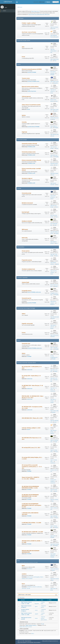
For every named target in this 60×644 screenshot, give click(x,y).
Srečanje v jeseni (54, 470)
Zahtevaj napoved (26, 96)
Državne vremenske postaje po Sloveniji (31, 160)
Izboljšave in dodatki (27, 221)
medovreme (38, 292)
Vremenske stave (26, 344)
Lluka (57, 101)
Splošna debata (30, 577)
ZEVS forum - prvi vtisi (26, 588)
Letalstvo (24, 574)
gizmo (58, 264)
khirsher (56, 286)
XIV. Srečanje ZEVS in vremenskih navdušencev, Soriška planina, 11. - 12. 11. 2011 (32, 467)
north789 (57, 233)
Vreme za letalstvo (29, 579)
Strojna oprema (26, 251)
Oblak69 (56, 371)
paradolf (29, 72)
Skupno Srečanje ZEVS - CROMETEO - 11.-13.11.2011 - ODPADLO (31, 478)
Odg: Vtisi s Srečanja (54, 500)
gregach (37, 614)
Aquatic (29, 429)
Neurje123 (52, 304)
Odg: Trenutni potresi (54, 335)
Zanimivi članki (25, 282)
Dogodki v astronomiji (27, 324)
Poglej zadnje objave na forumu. (26, 627)
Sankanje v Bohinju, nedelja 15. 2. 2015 (31, 428)
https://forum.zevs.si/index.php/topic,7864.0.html (39, 14)
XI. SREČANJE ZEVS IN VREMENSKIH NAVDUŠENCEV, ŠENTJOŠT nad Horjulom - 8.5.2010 (32, 505)
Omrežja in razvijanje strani (28, 269)
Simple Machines (28, 641)
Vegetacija (24, 132)
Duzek (55, 422)
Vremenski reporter (27, 298)
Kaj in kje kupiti (25, 212)
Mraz (53, 580)
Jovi (51, 471)
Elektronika (25, 238)
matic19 (52, 199)
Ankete (24, 353)
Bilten (23, 566)
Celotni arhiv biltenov (54, 569)
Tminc (55, 61)
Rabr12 (33, 634)
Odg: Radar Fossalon (54, 173)
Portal (23, 57)
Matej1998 (56, 83)
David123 (56, 111)
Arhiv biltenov (30, 569)
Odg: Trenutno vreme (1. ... (32, 625)
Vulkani (24, 314)
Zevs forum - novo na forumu (29, 32)
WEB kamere (25, 229)
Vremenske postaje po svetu (29, 152)
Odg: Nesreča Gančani (55, 579)
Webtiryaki (44, 641)
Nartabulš (54, 412)
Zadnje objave (21, 597)
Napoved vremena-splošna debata (30, 87)
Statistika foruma (23, 622)
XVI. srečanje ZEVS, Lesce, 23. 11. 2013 (31, 448)
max (57, 185)
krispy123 (56, 37)
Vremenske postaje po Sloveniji (29, 144)
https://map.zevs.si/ (35, 11)
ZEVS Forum (8, 2)
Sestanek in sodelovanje (37, 587)
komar (38, 81)
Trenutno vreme (26, 78)
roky (32, 91)
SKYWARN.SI (29, 587)
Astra (53, 501)
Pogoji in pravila (52, 641)
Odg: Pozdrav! (53, 589)
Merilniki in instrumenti (27, 203)
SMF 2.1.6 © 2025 (21, 641)
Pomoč (48, 641)
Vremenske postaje (26, 193)
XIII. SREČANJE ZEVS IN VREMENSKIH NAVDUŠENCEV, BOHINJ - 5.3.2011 (30, 487)
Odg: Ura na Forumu (54, 27)
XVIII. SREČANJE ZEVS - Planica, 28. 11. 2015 (32, 418)
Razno (23, 584)
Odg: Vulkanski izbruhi (55, 317)
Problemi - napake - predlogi (29, 23)
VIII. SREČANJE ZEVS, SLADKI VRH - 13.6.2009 (32, 532)
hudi (51, 52)
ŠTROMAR (34, 72)
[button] (17, 2)
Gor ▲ (57, 641)
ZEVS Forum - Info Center (25, 595)
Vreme (52, 274)
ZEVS (23, 47)
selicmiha (56, 528)
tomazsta (53, 29)
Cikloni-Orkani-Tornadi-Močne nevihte (31, 105)
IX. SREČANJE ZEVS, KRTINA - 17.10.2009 (31, 523)
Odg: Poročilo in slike (54, 411)
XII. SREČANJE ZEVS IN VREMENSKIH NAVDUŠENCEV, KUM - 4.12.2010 (30, 496)
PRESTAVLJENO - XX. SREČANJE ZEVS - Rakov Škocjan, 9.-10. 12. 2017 (33, 397)
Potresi (24, 333)
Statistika (24, 122)
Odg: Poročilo (53, 536)
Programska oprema (27, 260)
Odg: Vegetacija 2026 (54, 134)
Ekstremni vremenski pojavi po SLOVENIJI (32, 69)
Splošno (24, 115)
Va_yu (43, 624)
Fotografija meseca (27, 291)
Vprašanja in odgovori (27, 178)
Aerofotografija (36, 577)
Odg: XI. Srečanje (54, 508)
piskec (57, 256)
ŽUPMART (56, 546)
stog (54, 119)
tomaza (56, 452)
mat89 (29, 91)
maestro (52, 402)
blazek (28, 109)
